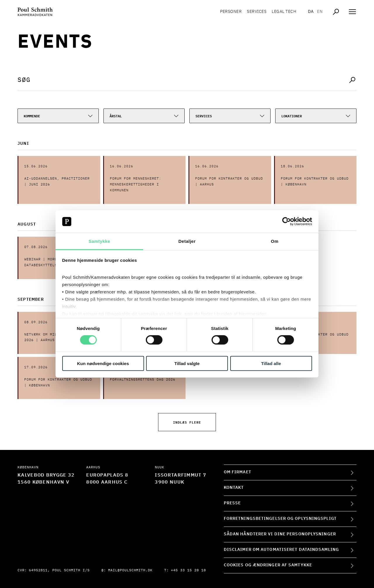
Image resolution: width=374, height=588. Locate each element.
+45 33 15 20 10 (188, 570)
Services (257, 12)
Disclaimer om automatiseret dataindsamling (281, 550)
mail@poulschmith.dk (130, 570)
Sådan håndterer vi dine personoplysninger (280, 534)
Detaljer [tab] (187, 241)
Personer (231, 12)
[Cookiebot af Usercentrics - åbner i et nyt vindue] (286, 221)
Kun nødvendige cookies (103, 363)
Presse (232, 503)
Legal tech (284, 12)
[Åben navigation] (352, 12)
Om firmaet (238, 472)
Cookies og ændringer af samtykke (268, 565)
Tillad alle (271, 363)
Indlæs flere (187, 422)
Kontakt (234, 488)
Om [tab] (275, 241)
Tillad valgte (187, 363)
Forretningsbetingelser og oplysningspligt (280, 519)
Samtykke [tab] (99, 241)
